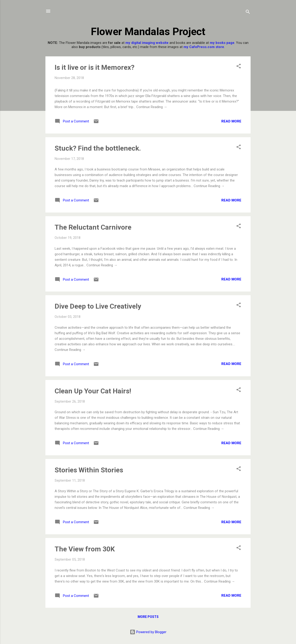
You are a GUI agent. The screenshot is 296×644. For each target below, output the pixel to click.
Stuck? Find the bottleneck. (98, 148)
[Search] (248, 13)
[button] (239, 67)
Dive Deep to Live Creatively (98, 306)
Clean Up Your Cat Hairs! (93, 391)
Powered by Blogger (148, 632)
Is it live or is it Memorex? (95, 67)
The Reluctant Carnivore (93, 227)
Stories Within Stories (89, 470)
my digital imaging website (147, 43)
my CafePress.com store (204, 47)
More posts (148, 617)
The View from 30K (85, 549)
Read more (231, 121)
